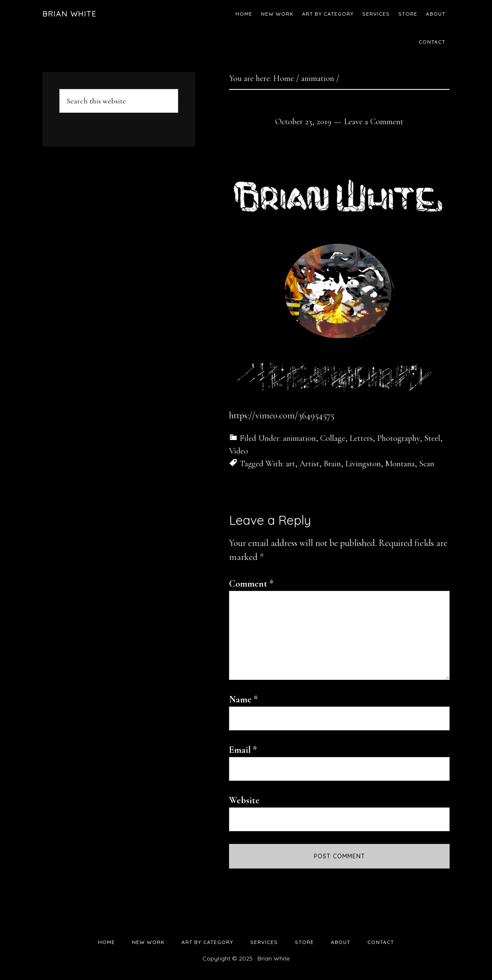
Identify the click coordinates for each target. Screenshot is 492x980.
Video (239, 451)
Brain (332, 464)
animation (299, 438)
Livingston (363, 464)
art (291, 464)
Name (243, 699)
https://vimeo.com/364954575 (282, 415)
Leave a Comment (374, 122)
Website (244, 800)
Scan (427, 464)
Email (243, 750)
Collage (333, 438)
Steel (432, 438)
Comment (251, 584)
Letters (361, 438)
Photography (398, 438)
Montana (400, 464)
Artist (309, 464)
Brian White (69, 14)
